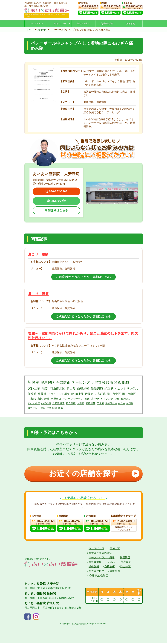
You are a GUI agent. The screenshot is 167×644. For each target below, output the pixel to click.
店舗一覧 (115, 549)
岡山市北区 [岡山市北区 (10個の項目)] (57, 389)
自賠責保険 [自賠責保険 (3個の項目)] (58, 403)
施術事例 (131, 24)
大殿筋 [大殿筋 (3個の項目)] (81, 403)
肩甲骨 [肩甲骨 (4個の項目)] (95, 399)
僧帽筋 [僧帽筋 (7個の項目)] (32, 394)
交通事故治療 (107, 24)
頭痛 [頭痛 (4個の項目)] (87, 399)
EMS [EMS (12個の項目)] (126, 382)
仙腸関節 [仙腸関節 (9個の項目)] (97, 389)
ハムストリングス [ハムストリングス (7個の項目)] (126, 389)
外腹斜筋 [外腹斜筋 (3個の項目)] (46, 403)
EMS (112, 563)
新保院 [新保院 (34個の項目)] (33, 382)
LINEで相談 (58, 201)
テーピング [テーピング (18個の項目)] (81, 382)
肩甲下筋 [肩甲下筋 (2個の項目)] (32, 408)
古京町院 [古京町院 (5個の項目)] (100, 394)
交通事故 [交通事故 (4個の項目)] (56, 399)
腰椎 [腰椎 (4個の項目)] (47, 399)
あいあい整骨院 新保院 (40, 594)
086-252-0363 (58, 191)
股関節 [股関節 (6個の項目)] (89, 394)
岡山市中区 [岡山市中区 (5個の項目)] (114, 394)
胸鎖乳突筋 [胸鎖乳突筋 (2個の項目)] (111, 403)
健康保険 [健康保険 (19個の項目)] (48, 382)
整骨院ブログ (96, 572)
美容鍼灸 (126, 563)
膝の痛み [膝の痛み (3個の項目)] (126, 399)
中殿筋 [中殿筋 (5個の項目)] (32, 399)
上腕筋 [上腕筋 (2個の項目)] (42, 408)
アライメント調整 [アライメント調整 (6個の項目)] (59, 394)
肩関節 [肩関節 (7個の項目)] (42, 394)
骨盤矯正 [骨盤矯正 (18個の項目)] (63, 382)
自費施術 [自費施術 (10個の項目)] (83, 389)
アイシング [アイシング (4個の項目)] (107, 399)
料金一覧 (125, 567)
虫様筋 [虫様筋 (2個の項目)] (122, 403)
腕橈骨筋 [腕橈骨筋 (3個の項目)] (91, 403)
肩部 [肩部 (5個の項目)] (40, 399)
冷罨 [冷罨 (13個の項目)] (118, 382)
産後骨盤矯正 (96, 563)
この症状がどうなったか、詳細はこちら (83, 277)
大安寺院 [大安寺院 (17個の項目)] (98, 382)
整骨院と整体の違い (100, 554)
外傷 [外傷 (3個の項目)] (117, 399)
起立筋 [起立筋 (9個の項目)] (109, 389)
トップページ (36, 24)
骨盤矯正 (125, 558)
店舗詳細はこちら (56, 210)
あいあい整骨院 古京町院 (42, 604)
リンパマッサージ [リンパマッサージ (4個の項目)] (73, 399)
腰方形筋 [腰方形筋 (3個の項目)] (71, 403)
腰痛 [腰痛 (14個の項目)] (110, 382)
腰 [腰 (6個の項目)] (73, 394)
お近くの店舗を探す (93, 474)
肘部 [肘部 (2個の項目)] (49, 408)
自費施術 (110, 567)
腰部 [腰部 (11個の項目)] (45, 388)
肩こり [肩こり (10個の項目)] (71, 389)
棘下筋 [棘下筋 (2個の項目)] (130, 403)
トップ (30, 30)
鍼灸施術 (94, 567)
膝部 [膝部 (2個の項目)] (61, 408)
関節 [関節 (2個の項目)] (55, 408)
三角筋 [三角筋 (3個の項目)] (100, 403)
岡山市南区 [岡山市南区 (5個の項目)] (129, 394)
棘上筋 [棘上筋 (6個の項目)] (79, 394)
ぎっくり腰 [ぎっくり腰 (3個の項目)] (34, 403)
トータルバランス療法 (102, 558)
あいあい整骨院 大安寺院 (42, 585)
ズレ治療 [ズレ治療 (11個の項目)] (34, 388)
